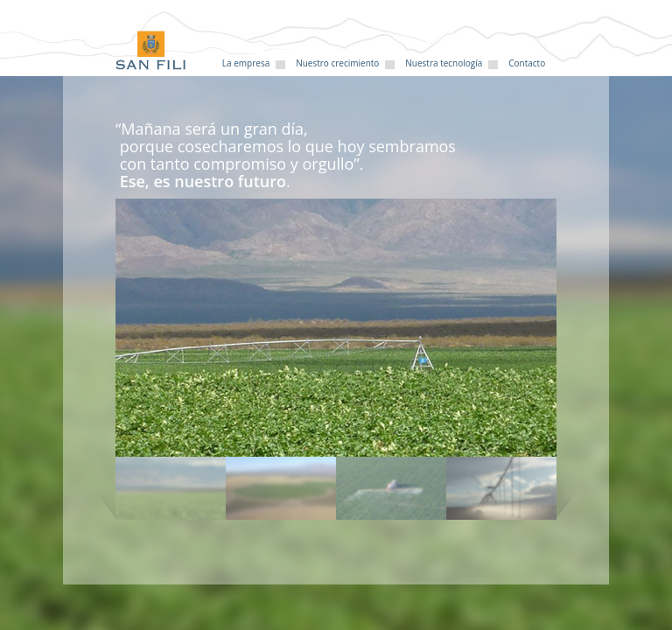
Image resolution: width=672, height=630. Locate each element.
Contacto (527, 63)
